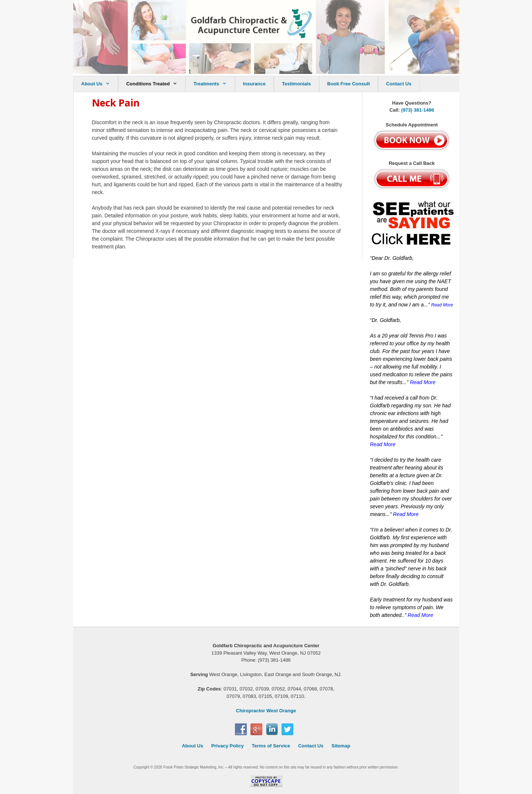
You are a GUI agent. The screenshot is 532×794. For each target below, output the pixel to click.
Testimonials (296, 84)
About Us (100, 84)
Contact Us (399, 84)
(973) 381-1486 (418, 110)
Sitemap (341, 746)
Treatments (214, 84)
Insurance (254, 84)
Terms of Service (271, 746)
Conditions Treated (156, 84)
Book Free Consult (349, 84)
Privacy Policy (228, 746)
